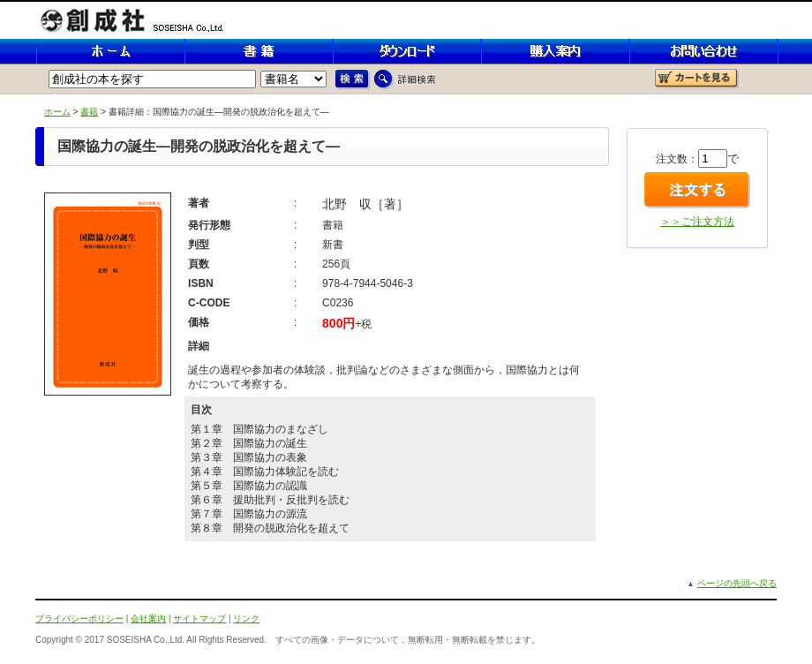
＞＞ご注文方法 (697, 222)
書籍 (89, 112)
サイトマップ (199, 619)
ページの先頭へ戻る (737, 583)
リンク (246, 619)
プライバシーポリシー (79, 619)
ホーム (57, 112)
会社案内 (148, 619)
